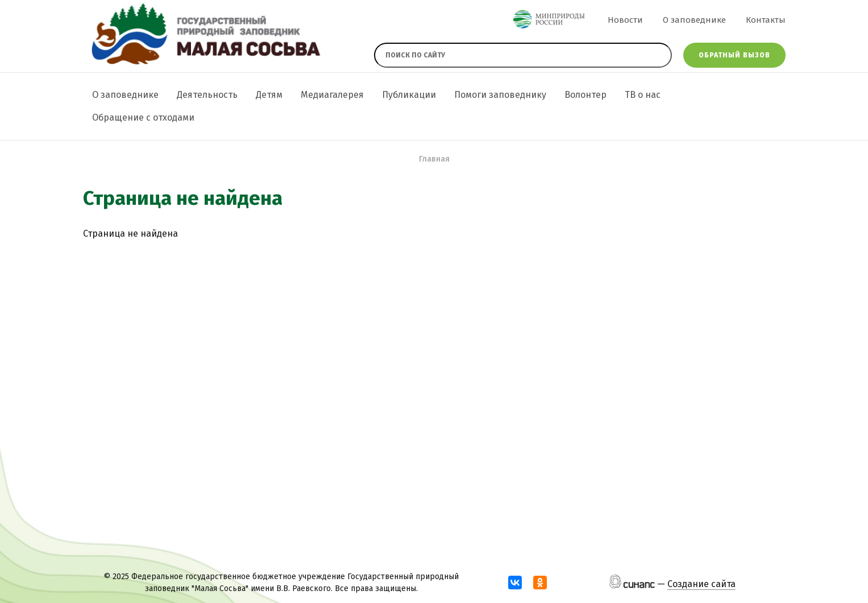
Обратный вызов (734, 55)
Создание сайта (701, 584)
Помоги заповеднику (500, 95)
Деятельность (207, 95)
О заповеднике (694, 20)
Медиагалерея (332, 95)
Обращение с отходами (143, 117)
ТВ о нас (643, 95)
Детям (269, 95)
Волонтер (585, 95)
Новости (625, 20)
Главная (434, 159)
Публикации (409, 95)
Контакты (766, 20)
